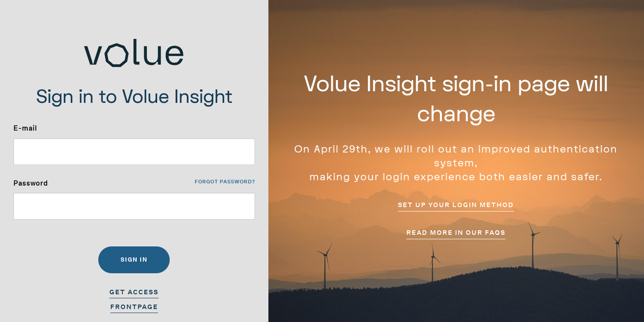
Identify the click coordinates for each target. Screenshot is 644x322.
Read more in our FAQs (456, 233)
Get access (134, 292)
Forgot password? (225, 182)
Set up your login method (456, 205)
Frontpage (134, 307)
